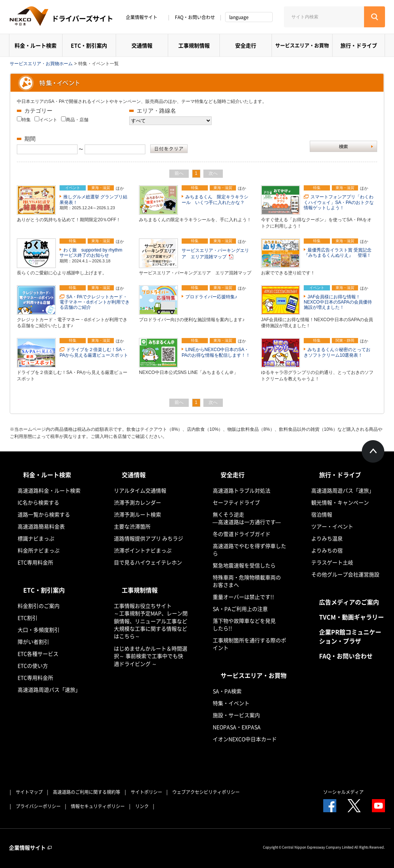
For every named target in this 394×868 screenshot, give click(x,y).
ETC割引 (28, 618)
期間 (30, 139)
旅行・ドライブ (359, 45)
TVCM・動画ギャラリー (351, 617)
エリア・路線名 (156, 111)
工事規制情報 (194, 45)
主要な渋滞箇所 (132, 526)
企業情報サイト (144, 17)
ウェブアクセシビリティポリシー (206, 792)
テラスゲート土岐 (332, 562)
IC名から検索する (38, 502)
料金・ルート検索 (36, 45)
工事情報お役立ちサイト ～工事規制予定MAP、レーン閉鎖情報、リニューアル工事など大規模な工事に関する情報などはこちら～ (151, 621)
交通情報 (142, 45)
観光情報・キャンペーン (340, 502)
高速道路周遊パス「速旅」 (49, 689)
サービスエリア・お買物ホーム (41, 64)
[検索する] (375, 17)
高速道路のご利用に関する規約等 (87, 792)
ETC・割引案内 (89, 45)
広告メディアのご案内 (349, 602)
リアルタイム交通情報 (140, 490)
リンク (142, 806)
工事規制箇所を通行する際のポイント (249, 644)
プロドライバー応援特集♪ (211, 297)
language (239, 17)
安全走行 (246, 45)
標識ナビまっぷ (36, 538)
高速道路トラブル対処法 (242, 490)
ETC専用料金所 (35, 562)
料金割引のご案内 (39, 606)
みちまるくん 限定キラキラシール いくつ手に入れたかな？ (215, 200)
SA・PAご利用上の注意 (240, 609)
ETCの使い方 (33, 666)
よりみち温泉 (327, 538)
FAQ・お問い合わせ (195, 17)
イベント (48, 120)
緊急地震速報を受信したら (244, 565)
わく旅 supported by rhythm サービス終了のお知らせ (93, 253)
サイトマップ (29, 792)
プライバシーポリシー (38, 806)
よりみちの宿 (327, 550)
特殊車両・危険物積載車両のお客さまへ (247, 581)
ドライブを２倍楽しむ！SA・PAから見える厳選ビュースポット (94, 352)
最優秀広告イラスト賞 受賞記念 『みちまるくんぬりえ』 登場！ (340, 253)
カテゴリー (38, 111)
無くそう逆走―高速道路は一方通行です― (247, 518)
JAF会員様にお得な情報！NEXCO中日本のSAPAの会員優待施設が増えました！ (338, 302)
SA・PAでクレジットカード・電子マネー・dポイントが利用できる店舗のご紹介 (95, 302)
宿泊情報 (322, 514)
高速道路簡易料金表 (41, 526)
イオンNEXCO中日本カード (245, 739)
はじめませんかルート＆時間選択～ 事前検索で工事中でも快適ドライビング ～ (151, 656)
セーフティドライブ (236, 502)
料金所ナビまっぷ (39, 550)
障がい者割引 (33, 642)
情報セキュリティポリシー (98, 806)
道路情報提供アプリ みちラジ (148, 538)
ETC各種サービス (38, 654)
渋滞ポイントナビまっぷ (143, 550)
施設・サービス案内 (236, 715)
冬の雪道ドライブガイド (242, 534)
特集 (26, 120)
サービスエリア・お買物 (302, 45)
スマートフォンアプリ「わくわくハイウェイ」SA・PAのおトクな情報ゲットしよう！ (339, 202)
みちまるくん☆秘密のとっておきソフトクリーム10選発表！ (337, 352)
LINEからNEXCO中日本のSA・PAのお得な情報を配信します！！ (216, 352)
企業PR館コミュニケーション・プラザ (350, 636)
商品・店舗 (77, 120)
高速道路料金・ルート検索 (49, 490)
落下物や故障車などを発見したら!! (244, 624)
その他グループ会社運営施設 (345, 574)
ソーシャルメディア (343, 792)
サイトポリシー (146, 792)
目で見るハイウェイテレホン (148, 562)
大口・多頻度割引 (39, 630)
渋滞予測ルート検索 (137, 514)
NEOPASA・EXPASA (237, 727)
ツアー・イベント (332, 526)
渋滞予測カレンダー (137, 502)
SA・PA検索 (227, 691)
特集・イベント (231, 703)
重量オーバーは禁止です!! (243, 597)
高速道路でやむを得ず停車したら (249, 549)
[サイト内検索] (324, 17)
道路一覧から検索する (44, 514)
